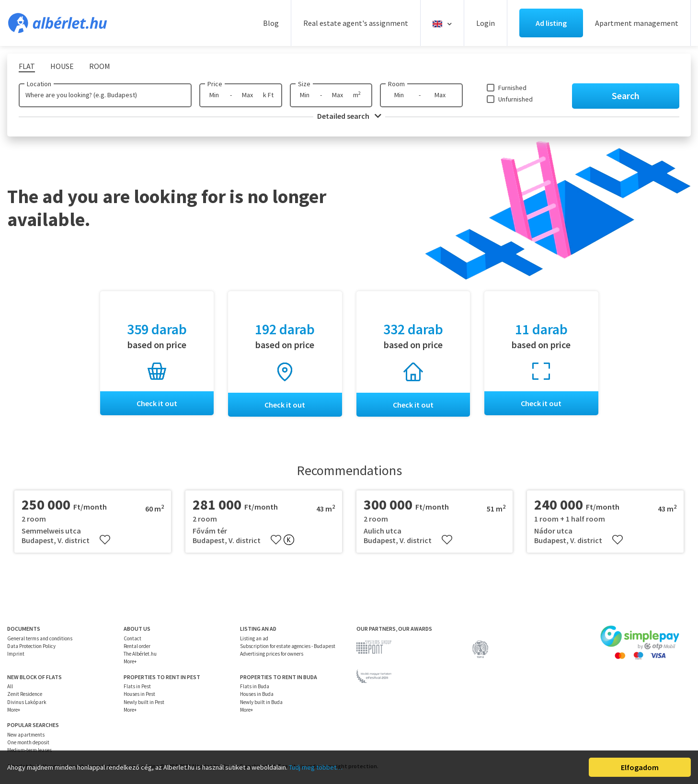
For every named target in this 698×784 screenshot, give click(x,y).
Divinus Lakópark (27, 702)
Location (39, 84)
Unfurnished (515, 99)
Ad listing (551, 23)
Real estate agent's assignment (356, 23)
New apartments (26, 735)
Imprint (16, 654)
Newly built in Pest (144, 702)
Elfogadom (640, 767)
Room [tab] (100, 66)
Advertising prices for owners (272, 654)
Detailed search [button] (349, 116)
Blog (271, 23)
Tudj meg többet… (316, 767)
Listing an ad (254, 638)
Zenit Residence (25, 694)
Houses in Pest (139, 694)
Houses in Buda (257, 694)
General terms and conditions (40, 638)
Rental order (137, 646)
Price (215, 84)
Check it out (157, 403)
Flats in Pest (137, 686)
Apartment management (637, 23)
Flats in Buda (255, 686)
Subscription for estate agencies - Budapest (288, 646)
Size (304, 84)
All (10, 686)
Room (396, 84)
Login (486, 23)
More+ (130, 662)
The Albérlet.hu (140, 654)
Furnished (512, 88)
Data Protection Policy (31, 646)
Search (626, 96)
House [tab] (62, 66)
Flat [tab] (27, 66)
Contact (132, 638)
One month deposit (28, 742)
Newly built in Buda (261, 702)
